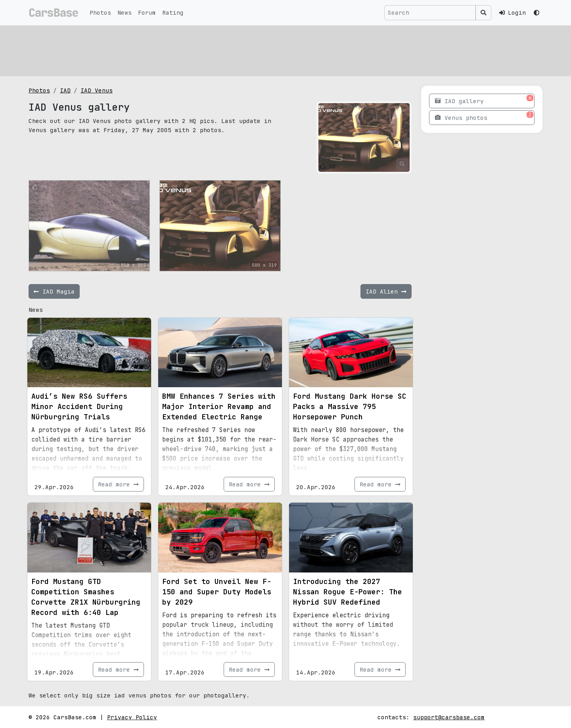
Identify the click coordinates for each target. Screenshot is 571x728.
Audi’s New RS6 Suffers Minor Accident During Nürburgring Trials (79, 406)
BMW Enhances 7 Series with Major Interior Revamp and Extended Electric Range (219, 406)
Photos (100, 12)
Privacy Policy (132, 717)
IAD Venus (97, 90)
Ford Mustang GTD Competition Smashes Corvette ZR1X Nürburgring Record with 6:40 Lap (86, 597)
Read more (118, 484)
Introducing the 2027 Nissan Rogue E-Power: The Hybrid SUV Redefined (348, 592)
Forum (147, 12)
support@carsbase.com (449, 717)
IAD (65, 90)
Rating (173, 12)
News (125, 12)
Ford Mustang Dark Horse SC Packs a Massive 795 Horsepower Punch (350, 406)
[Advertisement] (266, 50)
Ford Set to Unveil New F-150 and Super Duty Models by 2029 (217, 592)
